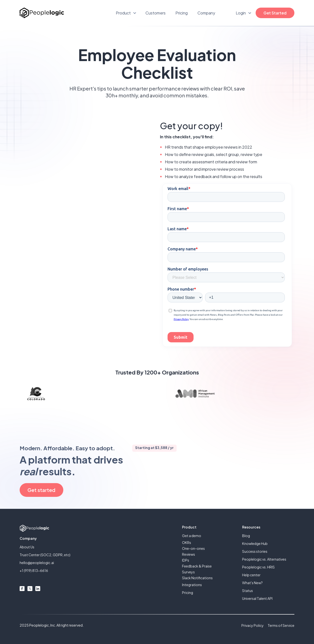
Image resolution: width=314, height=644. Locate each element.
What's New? (252, 583)
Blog (246, 536)
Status (248, 591)
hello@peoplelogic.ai (37, 563)
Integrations (192, 585)
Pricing (182, 13)
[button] (126, 13)
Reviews (189, 554)
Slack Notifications (197, 578)
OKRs (187, 542)
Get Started (275, 13)
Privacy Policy (253, 625)
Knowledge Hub (255, 543)
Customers (156, 13)
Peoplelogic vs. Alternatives (264, 559)
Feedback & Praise (197, 566)
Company (206, 13)
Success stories (255, 551)
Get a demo (192, 536)
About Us (27, 547)
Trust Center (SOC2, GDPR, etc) (45, 555)
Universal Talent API (257, 598)
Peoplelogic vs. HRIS (258, 567)
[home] (42, 13)
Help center (251, 575)
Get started (41, 490)
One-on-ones (193, 548)
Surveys (188, 572)
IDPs (186, 560)
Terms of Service (281, 625)
